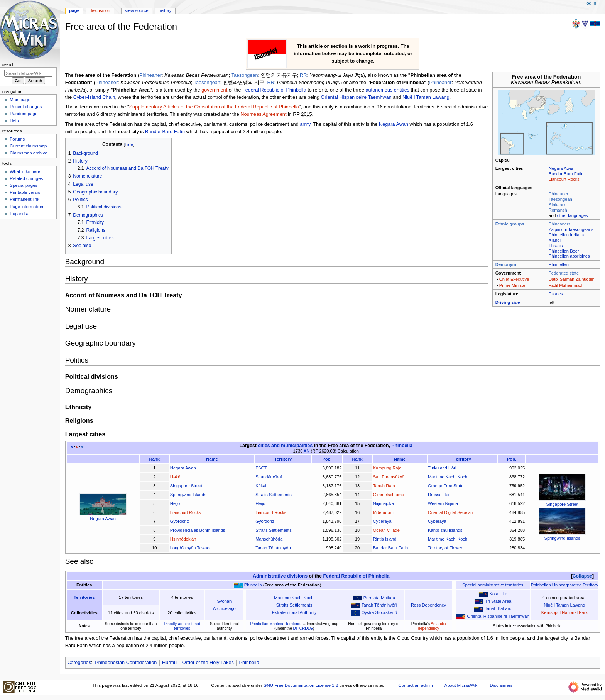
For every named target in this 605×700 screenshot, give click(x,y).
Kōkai (261, 486)
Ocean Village (386, 530)
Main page (20, 100)
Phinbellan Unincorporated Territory (565, 585)
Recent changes (26, 107)
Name (212, 459)
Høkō (175, 477)
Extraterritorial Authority (294, 612)
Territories (84, 597)
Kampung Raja (387, 468)
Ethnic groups (510, 224)
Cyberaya (382, 521)
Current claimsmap (28, 146)
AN (307, 451)
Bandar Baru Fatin (566, 174)
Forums (17, 139)
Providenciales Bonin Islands (198, 530)
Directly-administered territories (182, 626)
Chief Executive (514, 279)
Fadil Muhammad (565, 285)
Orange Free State (446, 486)
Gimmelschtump (389, 495)
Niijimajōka (384, 503)
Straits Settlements (274, 495)
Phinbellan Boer (564, 251)
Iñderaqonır (384, 512)
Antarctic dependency (432, 626)
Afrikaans (558, 205)
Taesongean (560, 199)
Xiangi (555, 240)
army (305, 124)
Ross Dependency (428, 605)
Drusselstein (440, 495)
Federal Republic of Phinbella (274, 90)
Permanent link (24, 199)
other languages (573, 215)
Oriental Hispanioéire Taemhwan (356, 97)
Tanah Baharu (498, 608)
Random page (24, 114)
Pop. (327, 459)
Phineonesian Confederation (126, 663)
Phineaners (559, 224)
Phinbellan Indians (566, 235)
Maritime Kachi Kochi (448, 477)
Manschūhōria (269, 539)
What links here (25, 171)
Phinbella (402, 446)
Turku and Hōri (442, 468)
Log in (591, 3)
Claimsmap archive (28, 153)
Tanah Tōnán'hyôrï (273, 548)
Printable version (26, 192)
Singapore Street (562, 504)
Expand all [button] (20, 214)
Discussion (100, 10)
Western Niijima (443, 503)
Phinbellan (559, 264)
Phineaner (559, 194)
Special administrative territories (493, 585)
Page (74, 10)
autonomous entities (388, 90)
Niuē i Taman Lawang (426, 97)
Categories (79, 663)
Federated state (564, 273)
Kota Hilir (498, 594)
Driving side (508, 302)
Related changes (26, 178)
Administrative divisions (280, 576)
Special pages (24, 185)
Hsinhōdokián (183, 539)
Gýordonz (179, 521)
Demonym (506, 264)
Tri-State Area (498, 601)
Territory (283, 459)
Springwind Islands (562, 538)
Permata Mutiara (379, 598)
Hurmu (169, 663)
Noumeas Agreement (263, 114)
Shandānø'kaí (269, 477)
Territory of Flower (445, 548)
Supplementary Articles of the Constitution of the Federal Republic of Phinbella (214, 107)
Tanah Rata (384, 486)
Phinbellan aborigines (569, 256)
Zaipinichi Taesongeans (571, 229)
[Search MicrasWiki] (28, 73)
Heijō (175, 503)
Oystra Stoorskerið (379, 612)
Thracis (556, 246)
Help (14, 120)
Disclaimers (501, 685)
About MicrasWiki (461, 685)
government (214, 90)
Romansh (558, 210)
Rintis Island (385, 539)
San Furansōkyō (389, 477)
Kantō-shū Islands (445, 530)
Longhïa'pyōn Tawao (190, 548)
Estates (556, 294)
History (165, 10)
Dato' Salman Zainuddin (572, 279)
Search (8, 64)
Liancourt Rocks (564, 179)
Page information (26, 207)
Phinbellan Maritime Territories (276, 624)
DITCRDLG (303, 628)
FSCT (261, 468)
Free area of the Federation (358, 446)
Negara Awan (562, 168)
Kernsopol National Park (564, 612)
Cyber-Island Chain (94, 97)
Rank (155, 459)
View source (137, 10)
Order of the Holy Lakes (208, 663)
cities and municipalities (285, 446)
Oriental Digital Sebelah (450, 512)
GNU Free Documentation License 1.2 (301, 685)
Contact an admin (416, 685)
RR (303, 75)
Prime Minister (513, 285)
